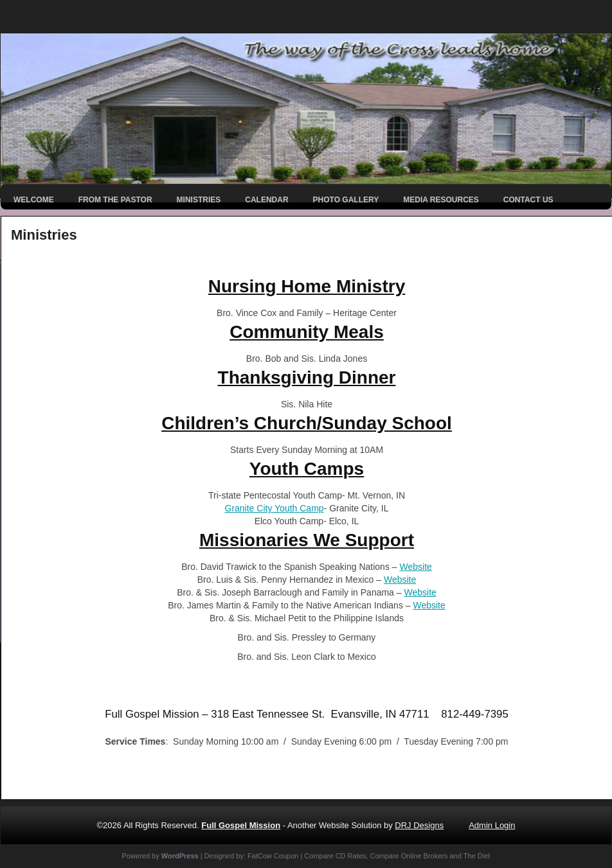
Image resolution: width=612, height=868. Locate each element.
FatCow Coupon (273, 856)
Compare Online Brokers (409, 856)
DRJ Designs (419, 825)
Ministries (199, 200)
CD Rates (351, 856)
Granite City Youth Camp (274, 508)
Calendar (266, 200)
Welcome (34, 200)
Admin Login (492, 825)
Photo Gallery (346, 200)
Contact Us (528, 200)
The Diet (477, 856)
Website (415, 567)
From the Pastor (115, 200)
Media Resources (441, 200)
